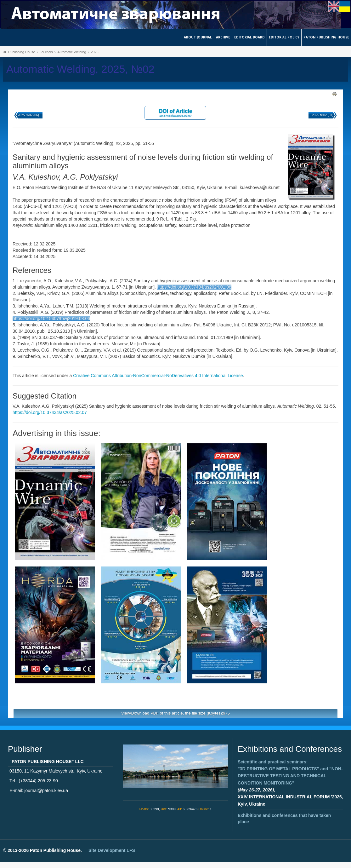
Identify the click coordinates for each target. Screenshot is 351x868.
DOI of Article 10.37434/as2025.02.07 (176, 113)
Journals (46, 52)
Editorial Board (249, 37)
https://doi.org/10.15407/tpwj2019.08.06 (51, 319)
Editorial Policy (284, 37)
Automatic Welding (72, 52)
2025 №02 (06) (28, 115)
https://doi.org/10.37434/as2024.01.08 (194, 287)
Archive (223, 37)
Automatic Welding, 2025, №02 (80, 69)
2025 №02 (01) (323, 115)
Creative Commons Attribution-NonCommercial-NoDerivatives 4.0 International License (158, 376)
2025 (94, 52)
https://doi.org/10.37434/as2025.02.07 (50, 412)
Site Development (112, 850)
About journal (198, 37)
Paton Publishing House (326, 37)
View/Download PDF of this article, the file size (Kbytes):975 (175, 713)
